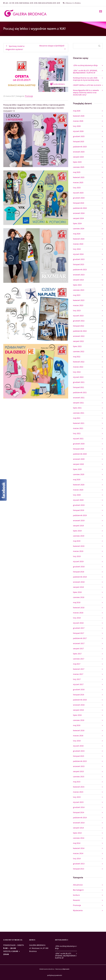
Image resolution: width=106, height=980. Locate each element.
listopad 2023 (79, 265)
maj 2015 (77, 782)
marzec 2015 (78, 792)
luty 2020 (77, 495)
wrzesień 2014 (79, 823)
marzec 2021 (78, 428)
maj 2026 (77, 111)
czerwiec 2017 (79, 659)
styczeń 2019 (78, 562)
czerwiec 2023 (79, 290)
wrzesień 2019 (79, 521)
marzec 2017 (78, 674)
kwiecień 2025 (79, 177)
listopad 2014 (79, 813)
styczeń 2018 (78, 623)
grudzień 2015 (79, 751)
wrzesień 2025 (79, 152)
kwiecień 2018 (79, 608)
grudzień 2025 (79, 136)
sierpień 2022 (78, 341)
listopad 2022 (79, 326)
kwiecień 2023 (79, 300)
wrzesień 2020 (79, 459)
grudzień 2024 (79, 198)
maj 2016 (77, 725)
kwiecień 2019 (79, 546)
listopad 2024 (79, 203)
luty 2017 (77, 679)
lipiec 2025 (77, 162)
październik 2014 (80, 818)
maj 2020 (77, 480)
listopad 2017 (79, 633)
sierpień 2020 (78, 464)
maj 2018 (77, 603)
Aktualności (78, 885)
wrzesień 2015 (79, 766)
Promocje (29, 96)
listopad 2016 (79, 695)
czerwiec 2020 (79, 474)
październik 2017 (80, 638)
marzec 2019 (78, 551)
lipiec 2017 (77, 654)
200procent (66, 969)
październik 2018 (80, 577)
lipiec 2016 (77, 715)
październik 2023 (80, 270)
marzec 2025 (78, 183)
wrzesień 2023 (79, 275)
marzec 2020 (78, 490)
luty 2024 (77, 249)
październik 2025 (80, 147)
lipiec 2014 (77, 833)
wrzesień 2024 (79, 213)
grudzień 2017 (79, 628)
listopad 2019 (79, 510)
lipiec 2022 (77, 346)
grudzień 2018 (79, 567)
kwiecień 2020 (79, 485)
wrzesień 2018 (79, 582)
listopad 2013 (79, 869)
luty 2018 (77, 618)
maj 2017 (77, 664)
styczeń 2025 (78, 193)
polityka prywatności (55, 975)
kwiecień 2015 (79, 787)
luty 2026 (77, 126)
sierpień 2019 (78, 526)
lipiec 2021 (77, 408)
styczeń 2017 (78, 684)
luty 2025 (77, 188)
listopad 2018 (79, 572)
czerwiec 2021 (79, 413)
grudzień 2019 (79, 505)
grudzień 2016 (79, 690)
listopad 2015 (79, 756)
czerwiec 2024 (79, 229)
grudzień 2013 (79, 864)
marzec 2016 (78, 736)
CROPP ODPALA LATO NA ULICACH (87, 85)
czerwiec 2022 (79, 352)
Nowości (76, 900)
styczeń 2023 (78, 316)
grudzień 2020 (79, 444)
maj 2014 (77, 843)
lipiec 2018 (77, 592)
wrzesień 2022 (79, 336)
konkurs (76, 895)
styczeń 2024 (78, 254)
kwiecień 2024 (79, 239)
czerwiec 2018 (79, 597)
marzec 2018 (78, 613)
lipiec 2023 (77, 285)
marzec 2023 (78, 305)
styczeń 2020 (78, 500)
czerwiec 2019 (79, 536)
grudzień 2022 (79, 321)
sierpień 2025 (78, 157)
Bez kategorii (78, 890)
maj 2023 (77, 295)
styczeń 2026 (78, 131)
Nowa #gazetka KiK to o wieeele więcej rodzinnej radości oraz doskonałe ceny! (86, 93)
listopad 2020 (79, 449)
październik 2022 (80, 331)
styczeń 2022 (78, 377)
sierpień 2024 (78, 218)
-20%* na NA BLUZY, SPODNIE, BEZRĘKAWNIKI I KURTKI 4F (85, 72)
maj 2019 (77, 541)
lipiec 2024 (77, 224)
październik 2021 (80, 393)
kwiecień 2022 (79, 362)
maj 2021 (77, 418)
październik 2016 (80, 700)
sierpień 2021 (78, 403)
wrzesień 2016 (79, 705)
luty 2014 (77, 859)
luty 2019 (77, 556)
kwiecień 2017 (79, 669)
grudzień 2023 (79, 259)
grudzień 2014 (79, 807)
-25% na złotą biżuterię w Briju (85, 65)
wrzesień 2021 (79, 398)
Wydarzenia (78, 911)
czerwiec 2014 (79, 838)
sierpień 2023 (78, 280)
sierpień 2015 (78, 772)
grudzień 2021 (79, 382)
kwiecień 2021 (79, 423)
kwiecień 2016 (79, 731)
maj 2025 (77, 172)
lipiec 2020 (77, 469)
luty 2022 (77, 372)
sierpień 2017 (78, 649)
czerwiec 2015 (79, 777)
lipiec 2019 (77, 531)
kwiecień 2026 (79, 116)
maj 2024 (77, 234)
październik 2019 (80, 515)
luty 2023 (77, 311)
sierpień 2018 (78, 587)
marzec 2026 (78, 121)
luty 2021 (77, 434)
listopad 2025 (79, 142)
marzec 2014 (78, 853)
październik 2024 (80, 208)
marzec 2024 (78, 244)
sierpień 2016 (78, 710)
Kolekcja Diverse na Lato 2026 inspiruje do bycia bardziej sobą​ (86, 79)
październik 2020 (80, 454)
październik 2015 (80, 761)
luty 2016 (77, 741)
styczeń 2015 (78, 802)
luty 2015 (77, 797)
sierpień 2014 (78, 828)
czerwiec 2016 (79, 720)
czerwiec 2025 (79, 167)
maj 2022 (77, 357)
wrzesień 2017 (79, 644)
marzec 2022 (78, 367)
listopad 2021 (79, 387)
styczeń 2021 (78, 439)
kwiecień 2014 (79, 848)
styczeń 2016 (78, 746)
